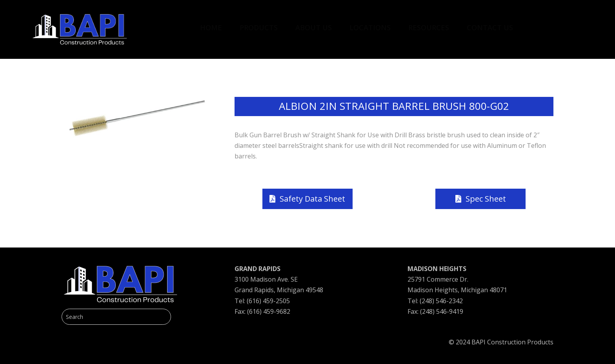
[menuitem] (211, 24)
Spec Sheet (486, 199)
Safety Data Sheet (312, 199)
